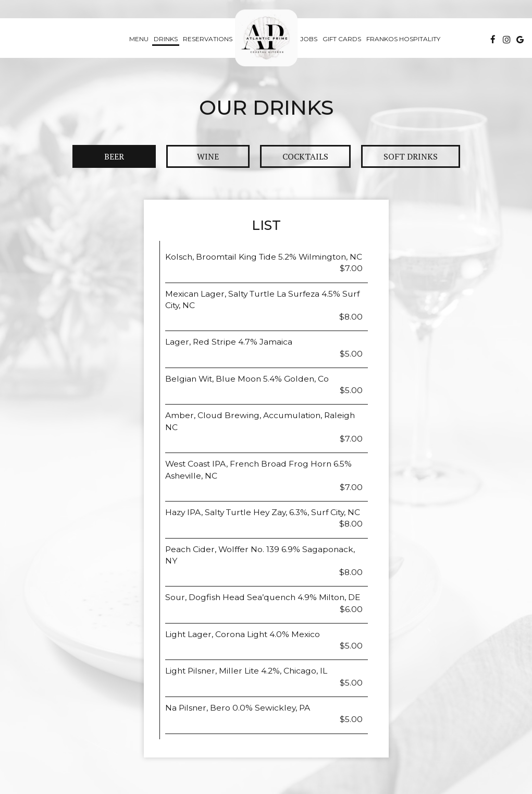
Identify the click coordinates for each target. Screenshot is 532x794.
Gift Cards (342, 39)
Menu (139, 39)
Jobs (309, 39)
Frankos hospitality (403, 39)
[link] (266, 38)
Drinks (166, 39)
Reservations (208, 39)
